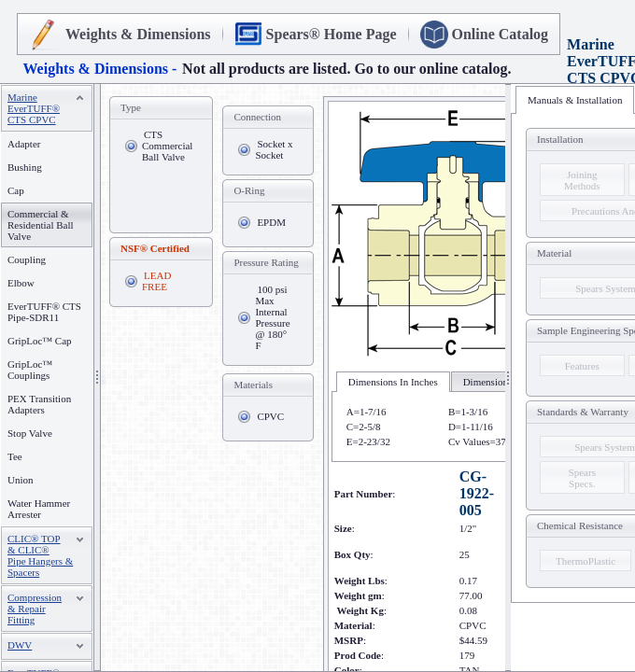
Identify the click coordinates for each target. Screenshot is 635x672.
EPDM (271, 222)
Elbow (21, 283)
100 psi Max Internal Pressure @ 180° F (272, 317)
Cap (16, 190)
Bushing (25, 167)
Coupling (27, 259)
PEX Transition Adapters (39, 404)
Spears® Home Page (332, 34)
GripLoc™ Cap (40, 341)
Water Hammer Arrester (39, 509)
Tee (15, 456)
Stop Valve (30, 433)
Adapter (24, 144)
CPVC (270, 416)
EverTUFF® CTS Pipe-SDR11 (44, 312)
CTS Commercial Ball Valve (167, 146)
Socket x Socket (274, 149)
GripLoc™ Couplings (30, 370)
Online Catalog (501, 34)
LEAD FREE (156, 281)
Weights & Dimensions (138, 34)
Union (21, 480)
